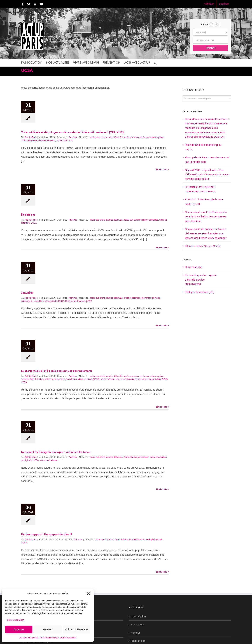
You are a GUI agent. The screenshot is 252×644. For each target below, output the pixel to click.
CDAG (24, 140)
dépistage (33, 140)
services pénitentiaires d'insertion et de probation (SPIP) (141, 379)
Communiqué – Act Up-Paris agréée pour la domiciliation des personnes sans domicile (206, 216)
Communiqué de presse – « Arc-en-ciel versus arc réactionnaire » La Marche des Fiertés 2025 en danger (206, 233)
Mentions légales (68, 638)
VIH (71, 140)
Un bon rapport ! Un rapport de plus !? (46, 535)
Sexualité (27, 293)
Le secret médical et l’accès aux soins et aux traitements (57, 371)
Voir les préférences (77, 629)
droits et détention (47, 140)
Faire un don (138, 641)
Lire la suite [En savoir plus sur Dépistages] (162, 247)
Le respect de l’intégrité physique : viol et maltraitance (56, 452)
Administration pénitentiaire (136, 457)
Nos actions (138, 624)
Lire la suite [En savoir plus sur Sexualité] (162, 326)
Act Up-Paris (31, 137)
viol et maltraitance (49, 460)
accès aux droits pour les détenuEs (106, 137)
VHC (66, 140)
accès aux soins (131, 137)
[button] (89, 594)
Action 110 (126, 540)
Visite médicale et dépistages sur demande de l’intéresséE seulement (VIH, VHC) (72, 132)
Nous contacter (194, 267)
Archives (73, 137)
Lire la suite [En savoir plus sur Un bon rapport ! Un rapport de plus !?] (162, 572)
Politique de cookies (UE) (199, 292)
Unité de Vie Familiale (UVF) (79, 301)
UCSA (59, 140)
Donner (211, 48)
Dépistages (28, 215)
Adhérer (135, 633)
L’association (138, 616)
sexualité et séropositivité (45, 301)
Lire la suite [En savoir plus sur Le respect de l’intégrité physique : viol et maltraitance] (162, 489)
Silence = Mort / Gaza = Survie (203, 246)
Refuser (48, 629)
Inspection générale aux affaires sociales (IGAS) (77, 379)
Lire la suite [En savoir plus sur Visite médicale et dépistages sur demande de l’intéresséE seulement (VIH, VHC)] (162, 170)
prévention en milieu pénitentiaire (147, 540)
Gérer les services (15, 620)
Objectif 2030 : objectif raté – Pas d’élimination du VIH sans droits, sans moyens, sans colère (207, 174)
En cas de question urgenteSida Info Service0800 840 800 (201, 280)
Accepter (19, 629)
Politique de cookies (29, 638)
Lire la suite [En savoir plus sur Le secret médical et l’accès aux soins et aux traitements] (162, 407)
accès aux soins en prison (152, 137)
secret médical (107, 379)
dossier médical (28, 379)
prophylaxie (26, 460)
